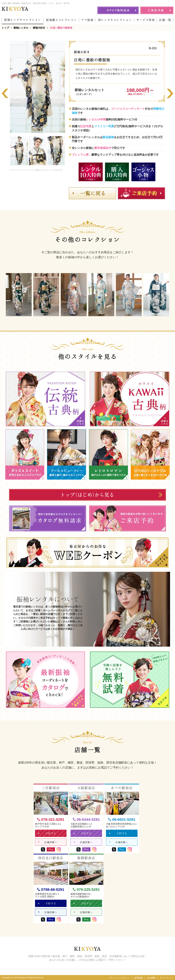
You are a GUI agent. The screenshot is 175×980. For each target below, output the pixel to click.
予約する (47, 833)
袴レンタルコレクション (115, 20)
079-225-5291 (86, 890)
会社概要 (151, 978)
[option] (37, 87)
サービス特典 (146, 20)
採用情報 (139, 978)
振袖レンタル (21, 28)
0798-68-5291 (51, 890)
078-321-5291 (51, 820)
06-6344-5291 (86, 820)
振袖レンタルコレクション (23, 20)
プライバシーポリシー (119, 978)
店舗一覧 (165, 20)
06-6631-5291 (122, 820)
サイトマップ (166, 978)
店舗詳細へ (48, 842)
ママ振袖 (87, 20)
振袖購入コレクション (61, 20)
